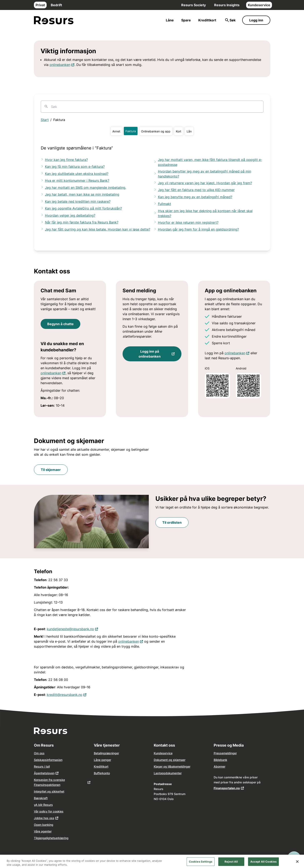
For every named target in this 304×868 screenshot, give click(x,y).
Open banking (44, 825)
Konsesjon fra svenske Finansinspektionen (49, 782)
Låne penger (102, 760)
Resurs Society (194, 5)
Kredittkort (207, 20)
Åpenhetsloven (44, 773)
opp (163, 773)
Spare (186, 20)
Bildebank (220, 760)
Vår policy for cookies (49, 811)
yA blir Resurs (43, 805)
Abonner (220, 766)
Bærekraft (41, 798)
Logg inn (256, 20)
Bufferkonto (102, 773)
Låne (170, 20)
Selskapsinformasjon (48, 760)
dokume (171, 773)
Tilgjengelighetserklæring (51, 838)
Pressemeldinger (225, 753)
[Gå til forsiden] (54, 20)
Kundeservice (259, 5)
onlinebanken (60, 65)
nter (179, 773)
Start (45, 120)
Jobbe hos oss (44, 818)
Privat (40, 5)
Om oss (39, 753)
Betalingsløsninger (106, 753)
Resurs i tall (42, 766)
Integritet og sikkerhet (49, 791)
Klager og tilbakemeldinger (172, 766)
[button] (116, 131)
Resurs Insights (227, 5)
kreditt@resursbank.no (65, 695)
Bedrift (56, 5)
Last (157, 773)
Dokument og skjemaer (170, 760)
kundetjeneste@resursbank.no (70, 629)
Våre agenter (43, 831)
